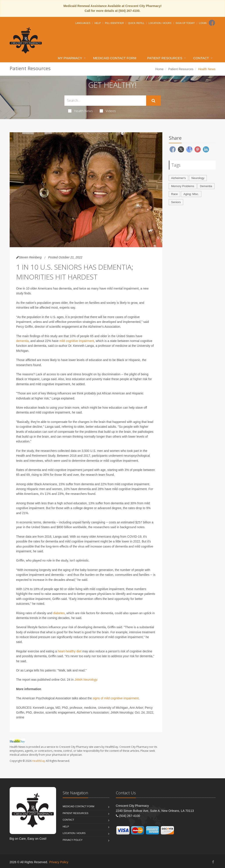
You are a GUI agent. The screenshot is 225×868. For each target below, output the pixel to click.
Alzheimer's (178, 178)
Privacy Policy (73, 840)
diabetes (59, 613)
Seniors (176, 202)
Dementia (206, 186)
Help (98, 23)
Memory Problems (183, 186)
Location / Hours (160, 23)
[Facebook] (212, 23)
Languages (83, 23)
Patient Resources (165, 58)
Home (159, 69)
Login (203, 23)
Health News (81, 111)
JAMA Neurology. (86, 680)
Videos (108, 111)
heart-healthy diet (69, 651)
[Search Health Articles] (105, 101)
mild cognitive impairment (77, 341)
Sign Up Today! (185, 23)
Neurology (198, 178)
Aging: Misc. (191, 194)
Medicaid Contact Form (115, 58)
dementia (23, 341)
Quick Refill (136, 23)
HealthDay (39, 761)
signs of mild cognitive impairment (116, 698)
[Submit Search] (153, 101)
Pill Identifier (114, 23)
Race (174, 194)
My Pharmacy (70, 58)
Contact (201, 58)
